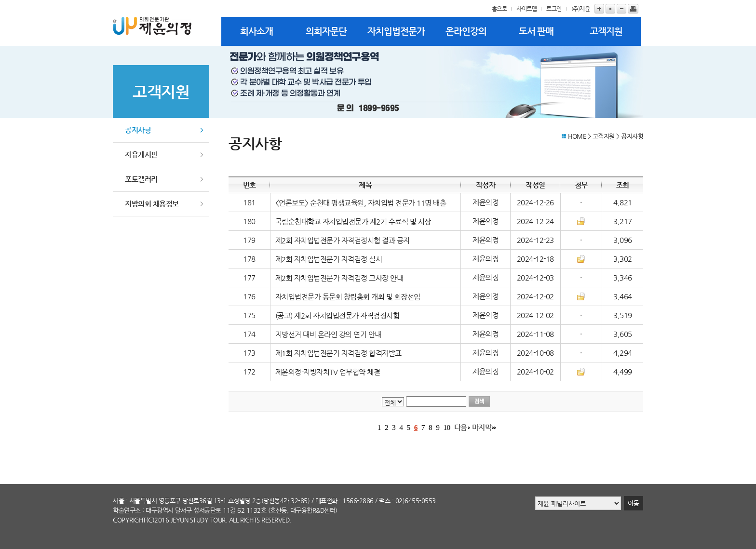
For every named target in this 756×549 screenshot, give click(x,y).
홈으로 (499, 9)
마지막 (482, 428)
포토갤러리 (141, 179)
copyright (129, 520)
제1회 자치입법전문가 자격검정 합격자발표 (338, 353)
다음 (461, 428)
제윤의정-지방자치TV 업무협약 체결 (328, 372)
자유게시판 (141, 154)
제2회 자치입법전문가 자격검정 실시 (329, 259)
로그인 (554, 9)
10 (446, 427)
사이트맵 (526, 9)
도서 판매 (536, 31)
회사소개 (256, 31)
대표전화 (326, 501)
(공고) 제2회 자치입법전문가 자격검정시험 (337, 316)
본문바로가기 (0, 0)
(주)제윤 (581, 9)
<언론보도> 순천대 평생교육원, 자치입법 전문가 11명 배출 (361, 203)
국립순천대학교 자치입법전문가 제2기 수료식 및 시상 (353, 222)
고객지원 (606, 31)
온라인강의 (466, 31)
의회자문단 (326, 31)
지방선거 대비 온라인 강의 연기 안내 (328, 335)
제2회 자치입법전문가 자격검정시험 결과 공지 (344, 241)
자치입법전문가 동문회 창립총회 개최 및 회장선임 (348, 297)
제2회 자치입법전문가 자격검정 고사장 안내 (339, 278)
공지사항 (138, 130)
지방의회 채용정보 (152, 204)
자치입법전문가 (396, 31)
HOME (577, 136)
